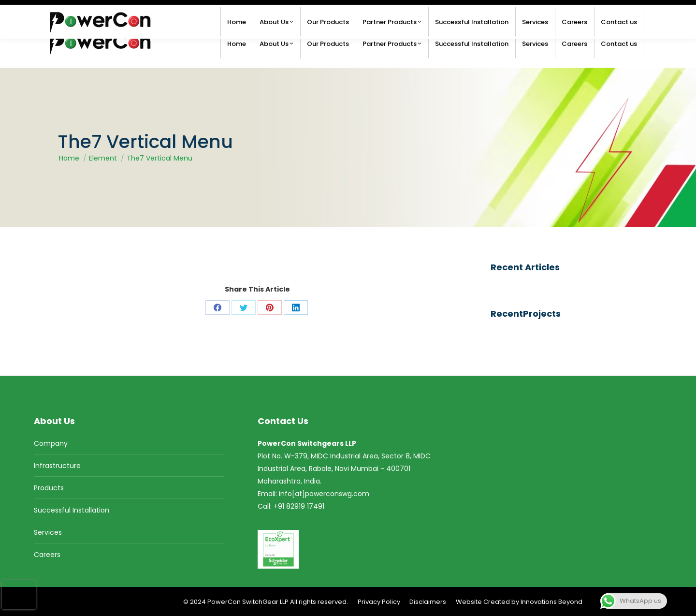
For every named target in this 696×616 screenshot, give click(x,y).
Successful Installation (72, 510)
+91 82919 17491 (617, 10)
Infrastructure (57, 466)
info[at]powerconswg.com (324, 494)
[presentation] (19, 595)
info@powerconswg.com (94, 10)
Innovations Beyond (551, 602)
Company (51, 443)
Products (49, 488)
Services (48, 532)
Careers (47, 555)
